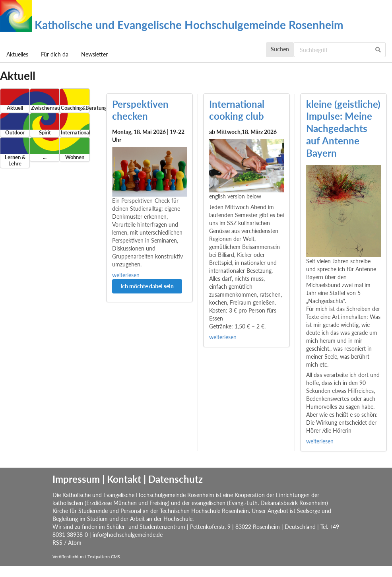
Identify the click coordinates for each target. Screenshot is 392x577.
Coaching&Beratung (75, 108)
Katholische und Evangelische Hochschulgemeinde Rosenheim (172, 25)
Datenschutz (176, 479)
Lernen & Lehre (15, 160)
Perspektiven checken (140, 110)
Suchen (280, 49)
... (45, 157)
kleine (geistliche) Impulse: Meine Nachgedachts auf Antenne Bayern (343, 128)
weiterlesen (126, 275)
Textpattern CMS (104, 557)
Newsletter (94, 54)
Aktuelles (17, 54)
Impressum (76, 479)
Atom (75, 543)
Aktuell (15, 108)
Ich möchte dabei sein (147, 286)
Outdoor (15, 133)
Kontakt (124, 479)
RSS (57, 543)
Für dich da (55, 54)
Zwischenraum (45, 108)
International (75, 133)
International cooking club (237, 110)
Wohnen (75, 157)
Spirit (45, 133)
